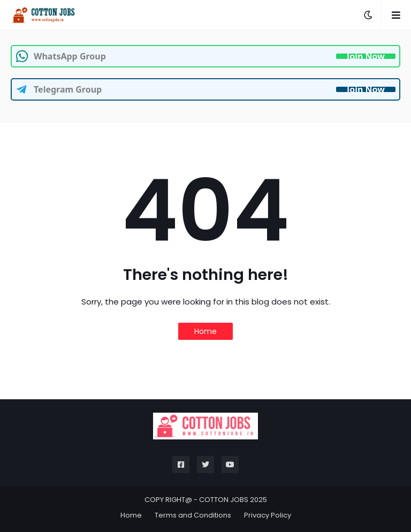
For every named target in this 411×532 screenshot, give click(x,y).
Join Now (366, 56)
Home (205, 331)
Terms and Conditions (193, 515)
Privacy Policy (268, 515)
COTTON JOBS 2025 (233, 500)
